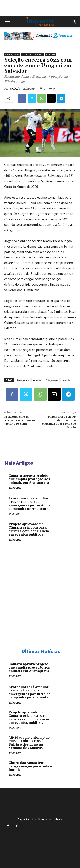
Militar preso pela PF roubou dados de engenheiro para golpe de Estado (59, 422)
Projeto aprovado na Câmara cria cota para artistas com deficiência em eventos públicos (29, 529)
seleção (66, 380)
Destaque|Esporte (33, 55)
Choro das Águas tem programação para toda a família (30, 766)
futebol (37, 380)
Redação (15, 89)
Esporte (51, 55)
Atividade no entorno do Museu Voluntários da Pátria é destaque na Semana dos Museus (29, 743)
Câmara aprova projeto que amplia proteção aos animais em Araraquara (29, 479)
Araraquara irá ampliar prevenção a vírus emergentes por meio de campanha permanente (29, 504)
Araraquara (12, 55)
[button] (7, 22)
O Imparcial (52, 380)
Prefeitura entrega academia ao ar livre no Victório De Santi (20, 420)
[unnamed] (40, 43)
